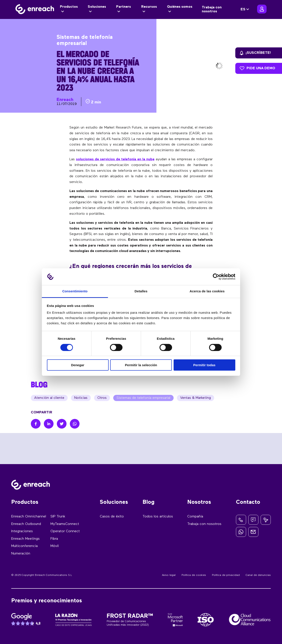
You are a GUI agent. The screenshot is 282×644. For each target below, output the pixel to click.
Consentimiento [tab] (75, 291)
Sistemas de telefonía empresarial (143, 398)
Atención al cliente (49, 398)
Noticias (81, 398)
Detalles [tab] (141, 291)
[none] (245, 9)
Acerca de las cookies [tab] (207, 291)
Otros (102, 398)
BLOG (39, 385)
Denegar (78, 365)
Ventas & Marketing (196, 398)
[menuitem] (245, 9)
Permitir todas (204, 365)
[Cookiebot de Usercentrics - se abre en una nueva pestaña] (216, 277)
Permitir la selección (141, 365)
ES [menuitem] (243, 9)
